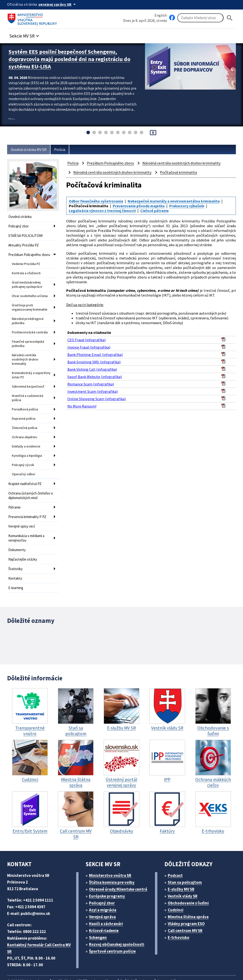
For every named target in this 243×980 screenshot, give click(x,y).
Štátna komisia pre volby (114, 859)
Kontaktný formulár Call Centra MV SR (40, 925)
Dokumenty (17, 530)
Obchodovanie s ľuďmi (191, 880)
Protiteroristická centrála (30, 326)
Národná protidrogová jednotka (28, 315)
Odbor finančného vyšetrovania (97, 201)
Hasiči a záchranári (108, 901)
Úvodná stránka (21, 217)
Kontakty (15, 557)
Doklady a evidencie (27, 432)
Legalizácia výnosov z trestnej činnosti (104, 209)
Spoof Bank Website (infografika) (95, 374)
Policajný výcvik (23, 450)
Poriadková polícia (25, 397)
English (161, 15)
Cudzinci (177, 887)
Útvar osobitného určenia (30, 292)
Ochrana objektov (25, 424)
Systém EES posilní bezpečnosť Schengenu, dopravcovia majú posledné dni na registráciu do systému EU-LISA (71, 58)
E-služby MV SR (184, 866)
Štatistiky (15, 548)
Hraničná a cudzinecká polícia (29, 387)
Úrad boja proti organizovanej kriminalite (30, 302)
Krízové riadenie (106, 907)
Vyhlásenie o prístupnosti (159, 958)
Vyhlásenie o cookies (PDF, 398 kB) (40, 965)
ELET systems (96, 958)
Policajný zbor (19, 226)
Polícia (64, 150)
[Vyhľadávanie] (200, 18)
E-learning (16, 566)
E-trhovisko (180, 914)
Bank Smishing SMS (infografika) (95, 359)
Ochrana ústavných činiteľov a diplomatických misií (31, 479)
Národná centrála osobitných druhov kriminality (25, 351)
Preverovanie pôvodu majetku (140, 205)
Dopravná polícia (24, 406)
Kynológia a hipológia (28, 441)
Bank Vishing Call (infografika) (93, 367)
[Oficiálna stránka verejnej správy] (60, 4)
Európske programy (109, 873)
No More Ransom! (83, 403)
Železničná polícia (25, 415)
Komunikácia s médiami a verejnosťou (29, 519)
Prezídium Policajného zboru (31, 253)
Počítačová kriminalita (179, 172)
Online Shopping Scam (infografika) (97, 396)
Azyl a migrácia (105, 887)
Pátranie (15, 490)
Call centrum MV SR (188, 907)
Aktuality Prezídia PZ (25, 244)
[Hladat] (230, 18)
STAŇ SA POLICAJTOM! (28, 235)
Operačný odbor (24, 459)
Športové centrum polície (114, 928)
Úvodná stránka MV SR (30, 150)
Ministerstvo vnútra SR (112, 852)
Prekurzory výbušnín (190, 205)
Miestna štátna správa (189, 894)
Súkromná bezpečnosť (29, 376)
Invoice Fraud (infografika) (89, 344)
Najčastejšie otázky (23, 539)
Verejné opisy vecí (23, 508)
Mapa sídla (122, 958)
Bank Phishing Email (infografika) (95, 352)
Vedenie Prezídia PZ (27, 261)
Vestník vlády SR (185, 873)
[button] (27, 35)
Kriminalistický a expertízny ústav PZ (27, 365)
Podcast (176, 852)
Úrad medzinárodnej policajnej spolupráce (27, 281)
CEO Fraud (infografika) (88, 337)
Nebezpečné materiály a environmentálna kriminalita (177, 201)
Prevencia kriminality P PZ (29, 499)
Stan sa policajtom (186, 859)
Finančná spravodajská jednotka (29, 336)
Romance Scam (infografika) (91, 381)
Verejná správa (104, 894)
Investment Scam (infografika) (93, 389)
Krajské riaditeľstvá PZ (26, 468)
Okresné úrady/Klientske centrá (120, 866)
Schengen (100, 914)
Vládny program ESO (189, 901)
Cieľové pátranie (158, 209)
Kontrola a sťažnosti (27, 270)
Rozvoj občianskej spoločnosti (119, 921)
